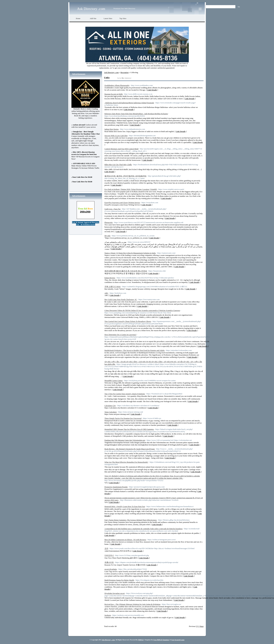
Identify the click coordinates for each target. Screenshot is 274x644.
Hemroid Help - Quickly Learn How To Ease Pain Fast (125, 506)
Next (202, 626)
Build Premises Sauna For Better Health (119, 580)
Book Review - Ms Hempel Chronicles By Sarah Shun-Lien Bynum (130, 449)
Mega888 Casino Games (114, 381)
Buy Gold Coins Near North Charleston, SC (121, 299)
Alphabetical (128, 78)
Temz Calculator (111, 412)
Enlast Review (110, 278)
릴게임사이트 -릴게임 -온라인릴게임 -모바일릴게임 (126, 176)
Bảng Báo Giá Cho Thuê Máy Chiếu (118, 165)
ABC (106, 293)
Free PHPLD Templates (161, 640)
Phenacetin (109, 222)
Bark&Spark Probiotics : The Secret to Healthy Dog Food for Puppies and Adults (135, 350)
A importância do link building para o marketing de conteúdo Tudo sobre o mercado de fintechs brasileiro (144, 529)
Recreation (124, 72)
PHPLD (141, 640)
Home (78, 18)
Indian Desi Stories (112, 129)
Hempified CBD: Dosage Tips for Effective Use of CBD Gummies (129, 429)
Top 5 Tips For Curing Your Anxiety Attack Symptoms (125, 394)
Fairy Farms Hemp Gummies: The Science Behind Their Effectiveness (131, 520)
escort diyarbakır (111, 569)
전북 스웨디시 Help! (113, 287)
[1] (197, 626)
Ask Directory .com (91, 9)
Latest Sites (108, 18)
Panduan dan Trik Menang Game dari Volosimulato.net (125, 440)
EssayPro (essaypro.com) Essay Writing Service (122, 203)
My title (108, 236)
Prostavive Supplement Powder (116, 487)
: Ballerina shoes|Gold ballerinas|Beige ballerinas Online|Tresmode (129, 103)
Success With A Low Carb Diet (116, 136)
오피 (106, 548)
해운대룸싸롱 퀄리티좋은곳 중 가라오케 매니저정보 (126, 271)
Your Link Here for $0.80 (82, 177)
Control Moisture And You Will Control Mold (122, 149)
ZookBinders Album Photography (117, 85)
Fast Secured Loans (178, 640)
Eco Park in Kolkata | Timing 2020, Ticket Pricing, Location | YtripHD (131, 189)
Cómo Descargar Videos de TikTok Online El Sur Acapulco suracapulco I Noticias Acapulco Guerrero (142, 310)
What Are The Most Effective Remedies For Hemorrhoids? (126, 462)
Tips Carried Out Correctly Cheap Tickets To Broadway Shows (128, 321)
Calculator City (110, 406)
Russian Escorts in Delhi (114, 94)
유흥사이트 (109, 562)
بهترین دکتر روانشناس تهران (116, 242)
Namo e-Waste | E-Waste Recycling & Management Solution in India (130, 253)
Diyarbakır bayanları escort (115, 593)
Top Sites (123, 18)
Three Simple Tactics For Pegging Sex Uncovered (123, 418)
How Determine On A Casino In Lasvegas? (121, 335)
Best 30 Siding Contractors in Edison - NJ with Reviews (125, 540)
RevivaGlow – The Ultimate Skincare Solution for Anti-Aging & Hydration (133, 604)
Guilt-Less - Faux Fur (113, 209)
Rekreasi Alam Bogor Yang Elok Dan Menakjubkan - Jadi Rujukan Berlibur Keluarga (136, 114)
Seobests (108, 615)
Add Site (93, 18)
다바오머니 (109, 555)
